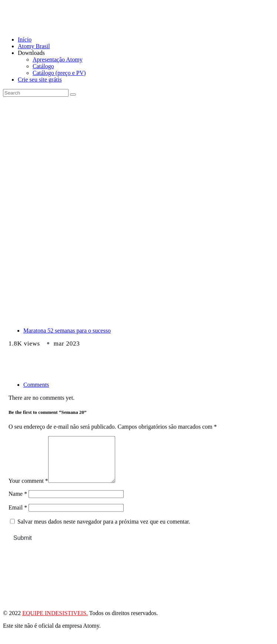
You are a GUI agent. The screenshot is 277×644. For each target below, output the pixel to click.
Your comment (28, 493)
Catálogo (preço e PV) (59, 73)
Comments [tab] (36, 385)
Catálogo (43, 66)
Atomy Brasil (34, 46)
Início (25, 39)
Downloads (31, 53)
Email (18, 520)
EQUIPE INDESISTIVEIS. (55, 622)
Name (18, 506)
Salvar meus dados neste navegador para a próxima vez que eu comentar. (104, 534)
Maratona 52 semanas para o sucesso (67, 331)
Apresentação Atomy (58, 60)
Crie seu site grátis (40, 80)
